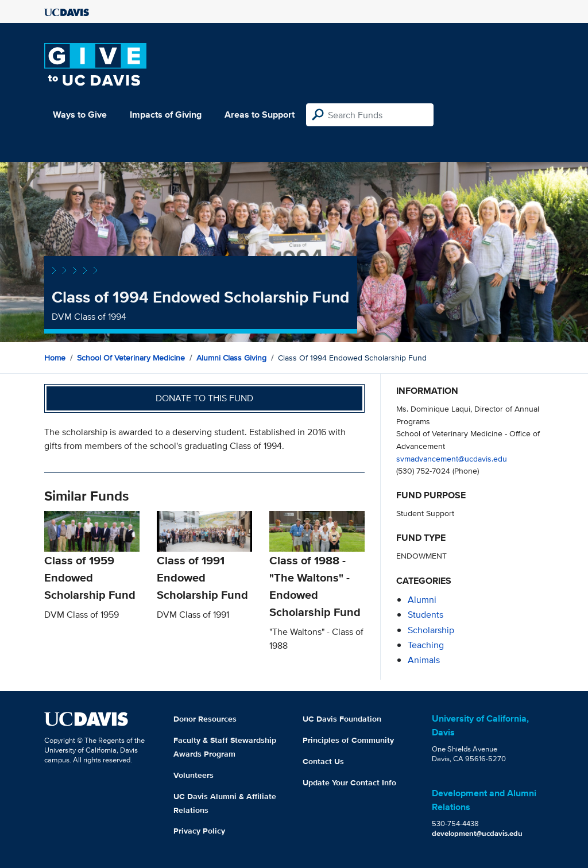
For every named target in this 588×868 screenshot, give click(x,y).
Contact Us (323, 761)
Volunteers (194, 775)
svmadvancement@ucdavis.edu (452, 458)
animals (424, 660)
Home (55, 358)
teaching (426, 645)
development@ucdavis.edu (477, 833)
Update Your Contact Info (349, 782)
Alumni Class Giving (231, 358)
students (425, 615)
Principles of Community (348, 740)
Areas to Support (260, 115)
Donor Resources (205, 719)
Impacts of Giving (166, 115)
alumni (422, 600)
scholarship (431, 630)
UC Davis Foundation (342, 719)
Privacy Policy (199, 831)
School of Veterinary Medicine (131, 358)
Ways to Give (80, 115)
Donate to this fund (204, 398)
